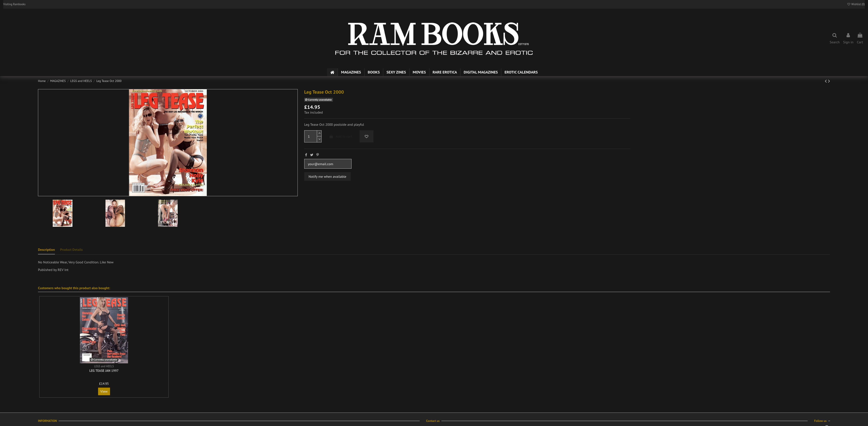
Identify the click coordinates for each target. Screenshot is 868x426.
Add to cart (340, 136)
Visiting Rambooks (14, 4)
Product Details (71, 250)
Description (46, 250)
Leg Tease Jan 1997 (104, 371)
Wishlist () (856, 4)
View (104, 391)
